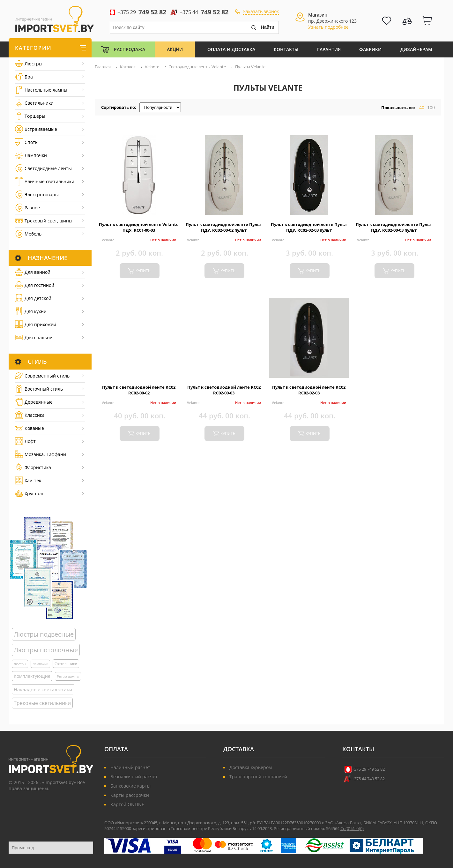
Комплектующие (32, 676)
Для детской (33, 298)
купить (143, 271)
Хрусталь (30, 494)
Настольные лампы (41, 90)
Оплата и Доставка (231, 49)
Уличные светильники (45, 181)
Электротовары (37, 195)
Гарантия (329, 49)
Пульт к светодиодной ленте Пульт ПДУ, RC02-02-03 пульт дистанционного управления (309, 230)
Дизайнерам (416, 49)
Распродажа (130, 49)
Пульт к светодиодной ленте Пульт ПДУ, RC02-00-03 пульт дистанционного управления (394, 230)
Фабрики (370, 49)
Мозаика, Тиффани (41, 454)
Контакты (286, 49)
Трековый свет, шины (44, 221)
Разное (27, 208)
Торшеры (30, 116)
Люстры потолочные (46, 650)
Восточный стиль (39, 389)
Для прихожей (36, 324)
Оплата (116, 749)
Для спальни (34, 337)
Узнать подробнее (328, 27)
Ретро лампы (68, 676)
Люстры (29, 64)
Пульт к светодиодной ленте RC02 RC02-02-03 (309, 390)
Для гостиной (35, 285)
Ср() (346, 828)
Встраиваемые (36, 129)
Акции (175, 49)
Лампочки (31, 155)
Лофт (25, 441)
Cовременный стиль (42, 376)
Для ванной (33, 272)
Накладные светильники (43, 689)
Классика (30, 415)
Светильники (34, 103)
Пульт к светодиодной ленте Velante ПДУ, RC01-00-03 (139, 227)
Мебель (28, 234)
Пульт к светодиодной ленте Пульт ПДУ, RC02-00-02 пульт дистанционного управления (224, 230)
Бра (24, 77)
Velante (108, 240)
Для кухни (31, 311)
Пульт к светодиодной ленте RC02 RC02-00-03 (224, 390)
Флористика (33, 467)
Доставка (239, 749)
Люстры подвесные (44, 634)
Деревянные (34, 402)
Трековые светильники (42, 703)
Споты (27, 142)
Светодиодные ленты (43, 168)
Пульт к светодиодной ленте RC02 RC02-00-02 (139, 390)
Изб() (357, 828)
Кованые (30, 428)
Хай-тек (28, 480)
